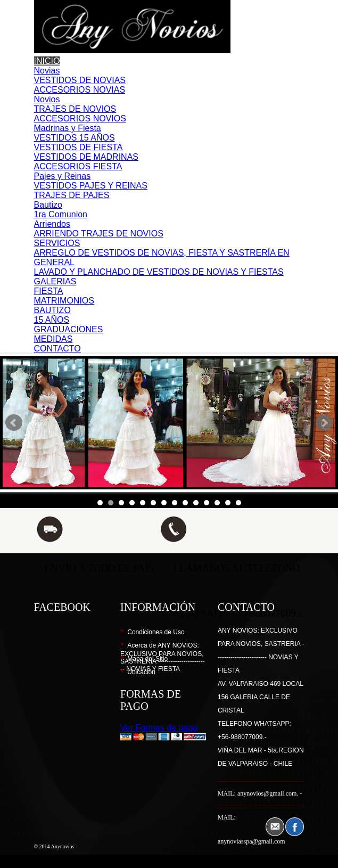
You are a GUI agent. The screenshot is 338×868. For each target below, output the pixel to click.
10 (196, 503)
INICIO (47, 61)
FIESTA (49, 291)
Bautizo (48, 205)
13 (228, 503)
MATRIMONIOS (64, 301)
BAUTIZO (52, 310)
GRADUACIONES (69, 329)
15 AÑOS (52, 320)
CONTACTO (57, 349)
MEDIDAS (53, 339)
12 (217, 503)
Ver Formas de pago (159, 728)
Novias (47, 71)
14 (238, 503)
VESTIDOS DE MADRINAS (86, 157)
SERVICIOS (57, 243)
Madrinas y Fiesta (68, 128)
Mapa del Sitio (147, 659)
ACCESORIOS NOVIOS (80, 118)
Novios (47, 99)
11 (207, 503)
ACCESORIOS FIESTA (78, 166)
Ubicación (141, 672)
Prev (14, 423)
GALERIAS (55, 281)
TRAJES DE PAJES (72, 195)
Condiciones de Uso (156, 632)
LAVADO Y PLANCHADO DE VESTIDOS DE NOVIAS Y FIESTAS (159, 272)
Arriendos (52, 224)
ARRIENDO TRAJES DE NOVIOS (99, 234)
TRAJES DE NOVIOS (75, 109)
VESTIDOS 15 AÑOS (75, 138)
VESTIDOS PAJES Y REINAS (91, 186)
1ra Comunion (61, 214)
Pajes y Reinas (63, 176)
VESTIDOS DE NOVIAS (80, 80)
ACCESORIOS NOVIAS (80, 90)
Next (324, 423)
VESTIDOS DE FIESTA (79, 147)
